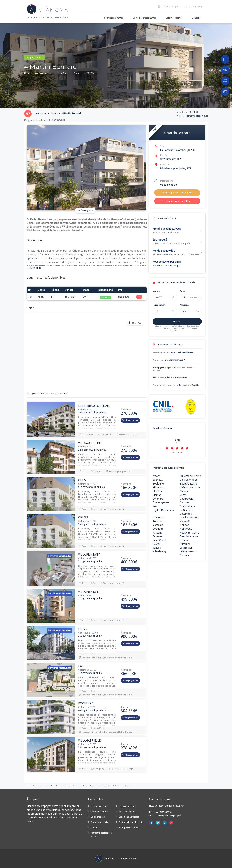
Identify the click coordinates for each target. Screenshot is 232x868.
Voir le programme (130, 420)
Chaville (184, 491)
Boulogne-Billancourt (159, 486)
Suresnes (185, 544)
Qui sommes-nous (127, 806)
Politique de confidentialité (131, 822)
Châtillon (158, 491)
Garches (184, 502)
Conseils (196, 18)
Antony (156, 476)
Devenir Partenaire (99, 812)
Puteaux (157, 536)
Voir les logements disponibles (192, 116)
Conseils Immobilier (100, 822)
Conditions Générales (129, 817)
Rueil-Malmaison (189, 536)
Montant (153, 291)
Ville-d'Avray (159, 551)
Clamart (157, 495)
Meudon (184, 525)
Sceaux (184, 540)
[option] (87, 168)
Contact (95, 827)
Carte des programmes (144, 18)
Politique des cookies (128, 827)
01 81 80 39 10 (168, 185)
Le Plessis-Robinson (158, 519)
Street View (137, 323)
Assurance (181, 305)
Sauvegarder (85, 210)
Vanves (157, 548)
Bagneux (158, 480)
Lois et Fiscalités (174, 18)
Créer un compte (168, 7)
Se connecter (193, 7)
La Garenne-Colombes (187, 512)
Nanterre (158, 533)
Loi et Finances (98, 817)
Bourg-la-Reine (188, 484)
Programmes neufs (99, 806)
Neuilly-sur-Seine (189, 533)
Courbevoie (187, 499)
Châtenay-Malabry (190, 487)
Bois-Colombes (189, 480)
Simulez (174, 321)
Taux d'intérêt (156, 305)
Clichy (183, 495)
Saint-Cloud (159, 540)
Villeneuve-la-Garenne (188, 553)
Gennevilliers (187, 506)
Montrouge (186, 529)
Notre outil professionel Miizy (101, 835)
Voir (139, 297)
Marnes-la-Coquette (158, 527)
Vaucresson (186, 548)
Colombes (158, 499)
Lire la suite (34, 268)
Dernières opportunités (60, 556)
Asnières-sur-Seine (190, 476)
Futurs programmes (113, 18)
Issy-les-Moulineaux (163, 510)
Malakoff (185, 521)
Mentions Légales (127, 812)
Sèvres (156, 544)
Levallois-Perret (189, 517)
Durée (179, 291)
